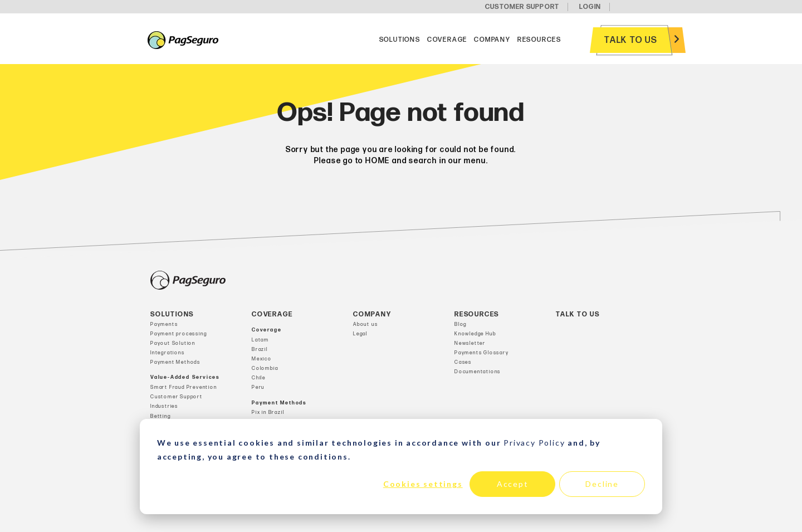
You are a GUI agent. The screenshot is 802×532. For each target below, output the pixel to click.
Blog (461, 324)
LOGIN (590, 7)
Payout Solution (173, 343)
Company (492, 40)
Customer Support (177, 397)
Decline (602, 484)
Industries (164, 406)
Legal (360, 334)
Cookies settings (423, 484)
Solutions (400, 40)
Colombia (265, 369)
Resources (539, 40)
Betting (161, 416)
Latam (260, 340)
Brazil (260, 350)
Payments (164, 324)
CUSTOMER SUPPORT (522, 7)
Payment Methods (175, 362)
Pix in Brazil (268, 413)
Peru (258, 387)
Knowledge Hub (475, 334)
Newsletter (470, 343)
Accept (513, 484)
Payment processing (179, 334)
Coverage (447, 40)
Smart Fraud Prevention (184, 387)
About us (365, 324)
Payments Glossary (482, 353)
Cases (463, 362)
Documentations (478, 372)
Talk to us (631, 40)
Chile (259, 378)
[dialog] (401, 467)
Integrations (168, 353)
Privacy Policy (534, 443)
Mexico (262, 359)
